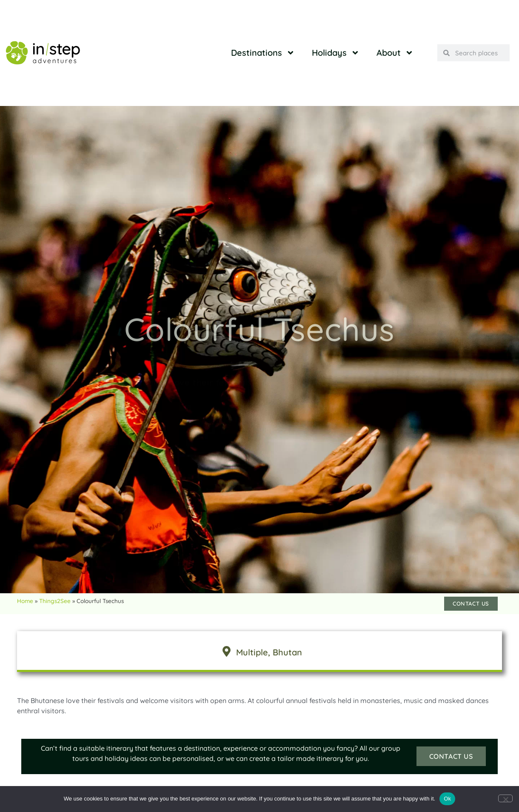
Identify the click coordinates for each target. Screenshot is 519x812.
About (395, 53)
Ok (447, 799)
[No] (505, 798)
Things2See (55, 601)
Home (25, 601)
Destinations (263, 53)
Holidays (336, 53)
